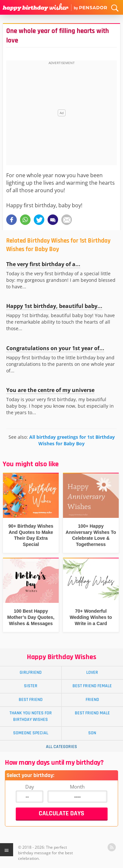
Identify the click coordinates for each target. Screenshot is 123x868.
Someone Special (31, 733)
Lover (92, 672)
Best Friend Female (92, 686)
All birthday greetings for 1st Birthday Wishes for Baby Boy (72, 440)
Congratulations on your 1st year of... (55, 348)
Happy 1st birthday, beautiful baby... (54, 306)
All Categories (61, 747)
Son (92, 733)
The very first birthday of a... (43, 264)
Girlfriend (31, 672)
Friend (92, 700)
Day (30, 787)
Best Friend (31, 700)
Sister (31, 686)
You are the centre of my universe (50, 390)
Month (77, 787)
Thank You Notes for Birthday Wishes (31, 716)
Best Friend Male (92, 713)
